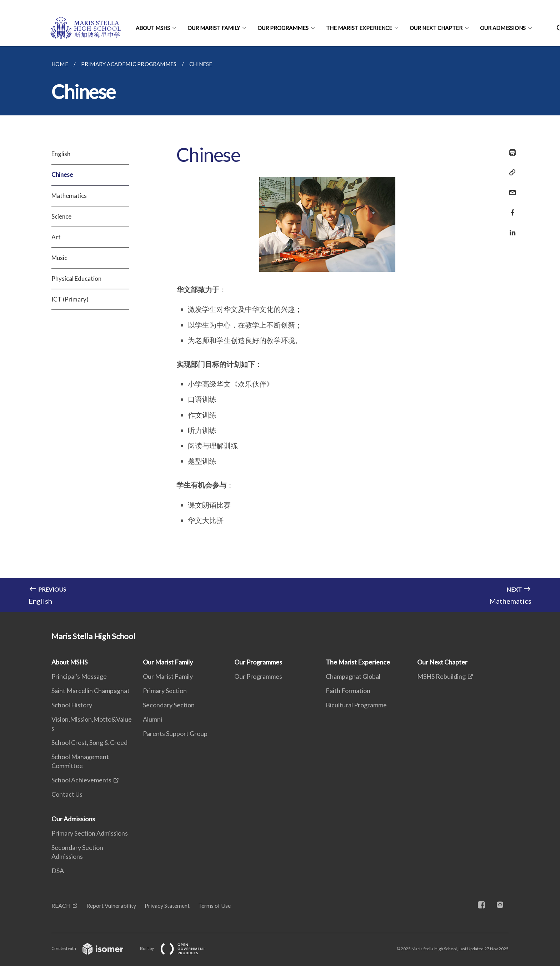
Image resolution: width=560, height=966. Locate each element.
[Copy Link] (510, 173)
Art (56, 237)
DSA (58, 871)
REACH (61, 905)
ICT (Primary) (70, 299)
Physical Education (76, 278)
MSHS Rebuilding (441, 676)
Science (61, 216)
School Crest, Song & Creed (89, 742)
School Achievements (81, 780)
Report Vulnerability (111, 905)
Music (59, 258)
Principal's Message (79, 676)
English (61, 154)
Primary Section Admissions (90, 833)
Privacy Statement (167, 905)
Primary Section (165, 691)
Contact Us (67, 794)
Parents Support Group (175, 733)
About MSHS (153, 28)
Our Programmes (283, 28)
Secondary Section (169, 705)
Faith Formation (348, 691)
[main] (280, 329)
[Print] (510, 153)
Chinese (62, 175)
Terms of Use (214, 905)
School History (72, 705)
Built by (178, 948)
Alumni (152, 719)
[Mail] (510, 188)
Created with (93, 948)
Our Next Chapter (436, 28)
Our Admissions (503, 28)
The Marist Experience (359, 28)
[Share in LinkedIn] (510, 228)
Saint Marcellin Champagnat (91, 691)
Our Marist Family (214, 28)
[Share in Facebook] (510, 208)
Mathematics (69, 196)
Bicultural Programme (356, 705)
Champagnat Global (353, 676)
